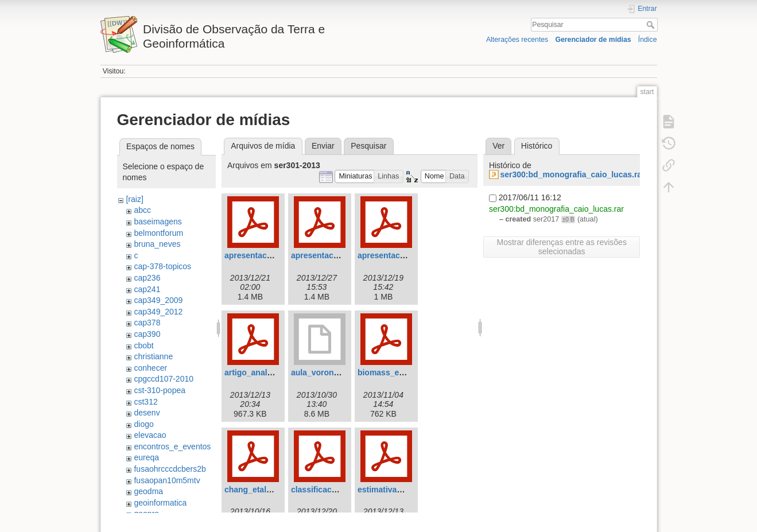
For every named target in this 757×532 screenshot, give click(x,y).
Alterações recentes (517, 40)
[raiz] (134, 199)
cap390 (147, 334)
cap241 (147, 289)
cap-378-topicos (162, 266)
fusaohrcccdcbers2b (170, 469)
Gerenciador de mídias (593, 40)
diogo (143, 424)
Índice (648, 40)
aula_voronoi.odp (325, 372)
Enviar (323, 146)
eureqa (146, 457)
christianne (153, 356)
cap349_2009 (158, 300)
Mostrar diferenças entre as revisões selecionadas (561, 247)
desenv (147, 413)
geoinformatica (160, 503)
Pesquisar (652, 25)
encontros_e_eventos (172, 446)
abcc (142, 210)
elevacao (150, 435)
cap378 (147, 323)
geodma (148, 491)
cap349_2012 (158, 312)
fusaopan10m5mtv (167, 480)
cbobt (143, 345)
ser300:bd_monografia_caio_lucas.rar (572, 174)
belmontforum (158, 233)
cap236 (147, 278)
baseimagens (158, 222)
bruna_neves (157, 244)
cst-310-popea (160, 390)
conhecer (150, 368)
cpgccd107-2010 (164, 379)
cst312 (145, 402)
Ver (498, 146)
